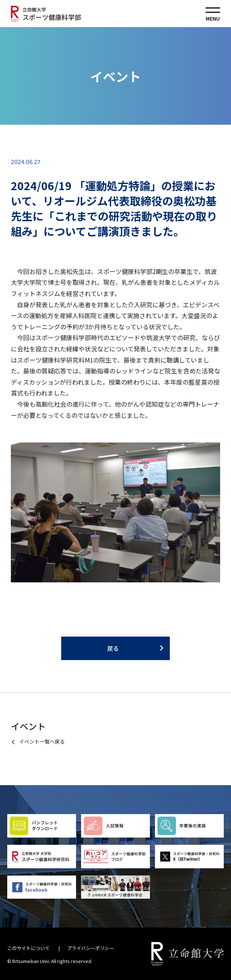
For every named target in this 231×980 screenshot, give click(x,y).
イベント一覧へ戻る (42, 741)
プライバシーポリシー (91, 948)
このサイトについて (28, 948)
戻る (113, 648)
